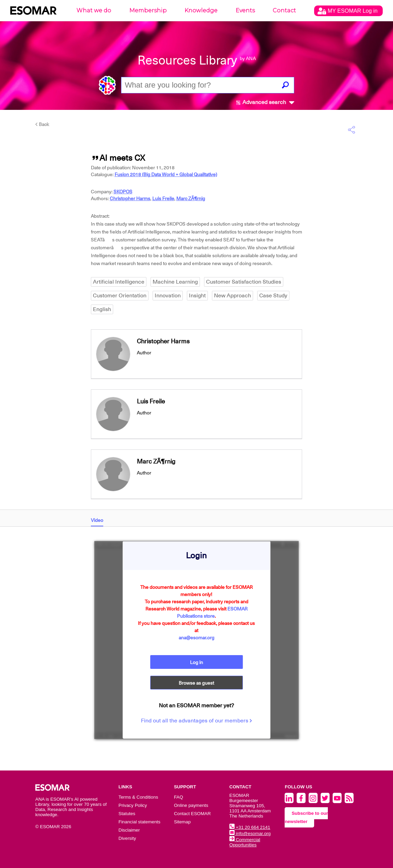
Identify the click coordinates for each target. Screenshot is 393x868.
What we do (94, 10)
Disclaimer (129, 830)
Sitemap (182, 822)
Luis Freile (163, 198)
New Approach (233, 296)
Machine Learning (175, 282)
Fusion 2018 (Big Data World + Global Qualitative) (166, 174)
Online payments (191, 805)
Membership (148, 10)
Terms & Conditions (139, 797)
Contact (284, 10)
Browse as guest (196, 683)
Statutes (127, 814)
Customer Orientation (120, 296)
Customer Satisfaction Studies (244, 282)
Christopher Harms (130, 198)
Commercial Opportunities (245, 842)
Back (42, 124)
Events (245, 10)
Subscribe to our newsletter (306, 817)
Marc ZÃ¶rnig (191, 198)
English (102, 309)
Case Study (273, 296)
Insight (197, 296)
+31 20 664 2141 (250, 827)
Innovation (168, 296)
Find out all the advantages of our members (196, 721)
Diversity (127, 838)
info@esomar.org (250, 833)
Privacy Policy (133, 805)
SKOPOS (123, 192)
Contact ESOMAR (192, 814)
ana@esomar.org (196, 638)
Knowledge (201, 10)
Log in (196, 662)
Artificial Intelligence (119, 282)
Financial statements (140, 822)
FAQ (178, 797)
